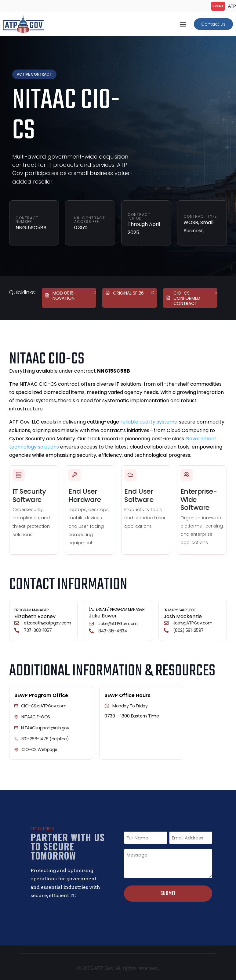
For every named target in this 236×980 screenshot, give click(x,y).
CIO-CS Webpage (39, 749)
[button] (183, 24)
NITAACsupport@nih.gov (45, 728)
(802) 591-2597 (188, 630)
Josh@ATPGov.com (193, 623)
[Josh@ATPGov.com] (166, 623)
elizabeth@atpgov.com (47, 623)
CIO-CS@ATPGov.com (44, 706)
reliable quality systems (149, 422)
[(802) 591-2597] (166, 630)
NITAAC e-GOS (36, 717)
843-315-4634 (113, 631)
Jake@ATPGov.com (118, 624)
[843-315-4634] (91, 631)
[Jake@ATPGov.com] (91, 624)
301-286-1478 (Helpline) (45, 739)
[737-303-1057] (17, 630)
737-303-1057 (38, 630)
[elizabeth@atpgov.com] (17, 623)
